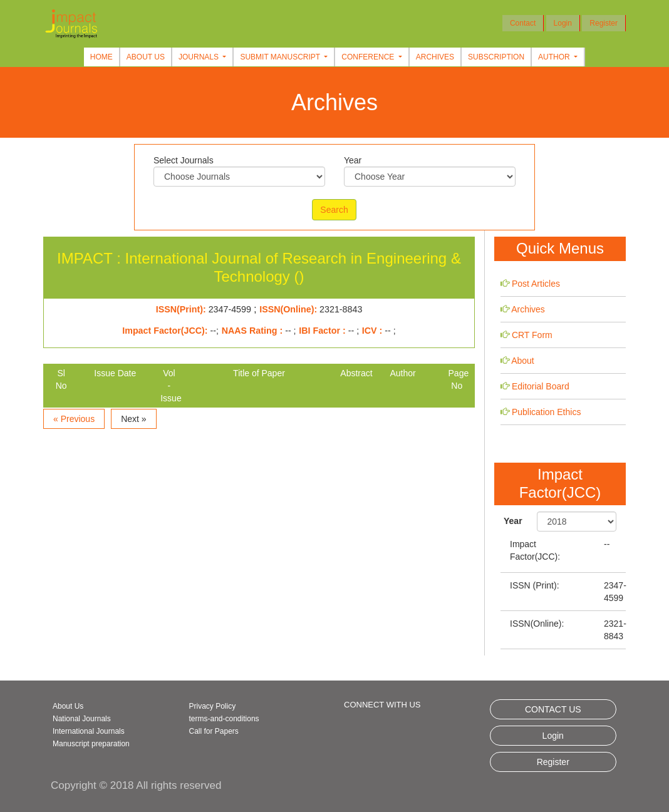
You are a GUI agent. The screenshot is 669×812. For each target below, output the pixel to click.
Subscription (496, 57)
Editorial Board (541, 386)
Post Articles (536, 284)
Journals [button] (200, 57)
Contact (523, 23)
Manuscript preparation (91, 744)
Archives (435, 57)
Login (563, 23)
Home (101, 57)
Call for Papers (214, 731)
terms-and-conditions (224, 719)
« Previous (74, 419)
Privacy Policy (213, 706)
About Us (146, 57)
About (523, 361)
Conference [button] (369, 57)
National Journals (82, 719)
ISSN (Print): (535, 585)
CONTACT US (553, 709)
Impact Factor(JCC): (535, 550)
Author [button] (555, 57)
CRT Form (532, 335)
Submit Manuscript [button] (281, 57)
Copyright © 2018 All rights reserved (136, 785)
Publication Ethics (547, 412)
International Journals (89, 731)
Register (604, 23)
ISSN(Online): (537, 624)
